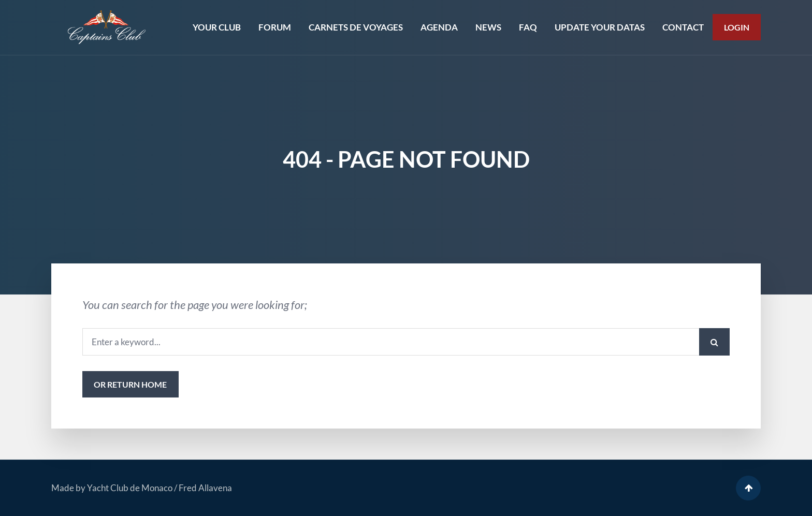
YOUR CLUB (217, 27)
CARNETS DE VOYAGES (356, 27)
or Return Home (130, 384)
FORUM (275, 27)
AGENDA (439, 27)
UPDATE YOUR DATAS (600, 27)
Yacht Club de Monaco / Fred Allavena (160, 488)
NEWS (488, 27)
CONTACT (683, 27)
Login (737, 27)
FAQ (528, 27)
